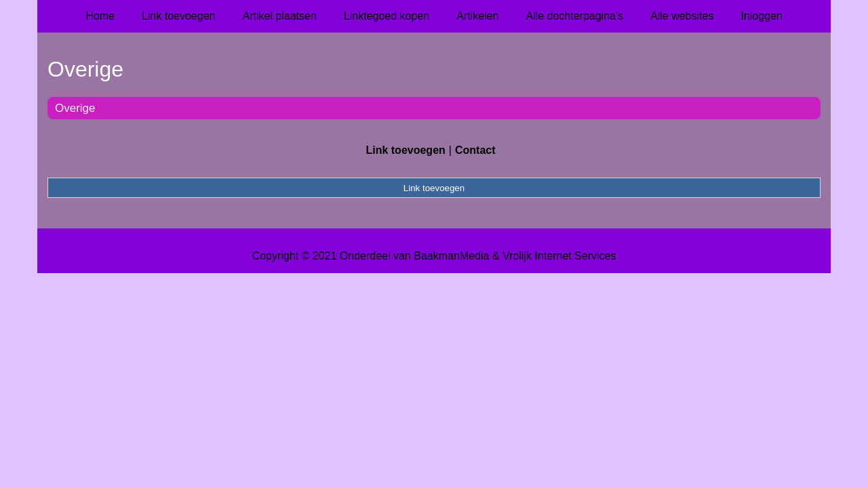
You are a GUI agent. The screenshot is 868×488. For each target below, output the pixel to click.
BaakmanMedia (451, 256)
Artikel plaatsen (279, 16)
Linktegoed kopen (387, 16)
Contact (475, 150)
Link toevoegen (179, 16)
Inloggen (761, 16)
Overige (75, 108)
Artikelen (477, 16)
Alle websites (682, 16)
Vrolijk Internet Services (559, 256)
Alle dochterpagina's (574, 16)
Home (100, 16)
